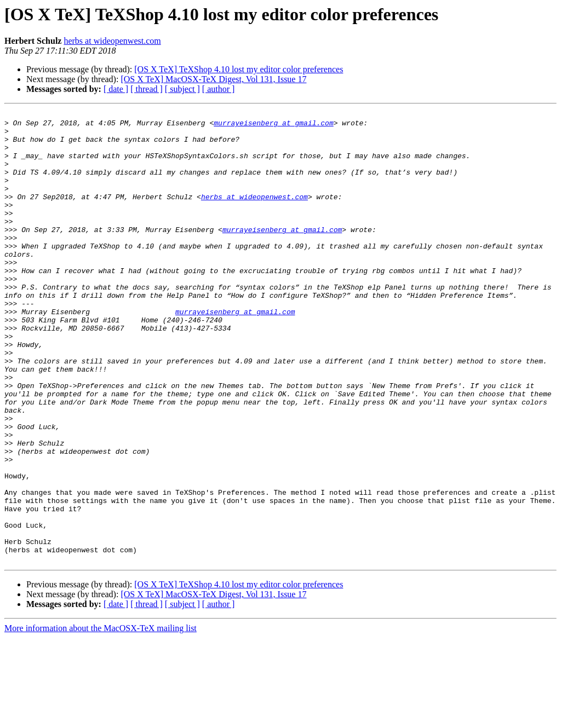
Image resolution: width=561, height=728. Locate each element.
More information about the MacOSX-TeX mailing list (101, 718)
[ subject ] (182, 89)
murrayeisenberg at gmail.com (273, 126)
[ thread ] (147, 89)
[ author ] (219, 89)
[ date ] (116, 89)
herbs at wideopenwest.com (112, 41)
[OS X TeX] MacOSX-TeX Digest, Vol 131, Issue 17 (213, 79)
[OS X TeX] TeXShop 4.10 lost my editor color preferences (239, 69)
